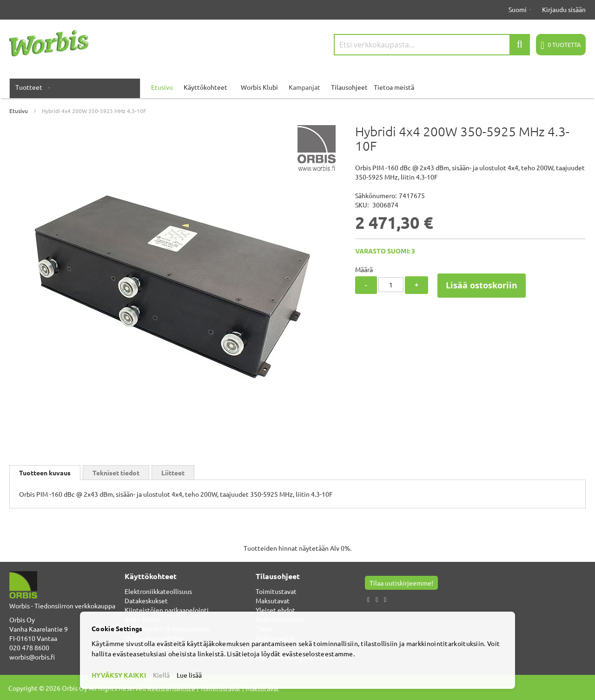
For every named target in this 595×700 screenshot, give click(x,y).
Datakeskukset (146, 600)
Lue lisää (189, 675)
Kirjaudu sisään (564, 9)
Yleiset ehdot (275, 610)
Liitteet (173, 473)
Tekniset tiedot (116, 473)
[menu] (297, 87)
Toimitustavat (276, 591)
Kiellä (161, 675)
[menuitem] (31, 87)
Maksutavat (273, 600)
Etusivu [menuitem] (162, 87)
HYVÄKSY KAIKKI (119, 675)
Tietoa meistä (394, 87)
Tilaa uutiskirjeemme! (401, 583)
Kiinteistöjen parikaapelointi (167, 610)
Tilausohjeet (349, 87)
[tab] (45, 473)
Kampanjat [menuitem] (304, 87)
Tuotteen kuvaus (45, 473)
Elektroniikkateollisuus (158, 591)
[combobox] (432, 45)
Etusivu (19, 111)
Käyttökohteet (205, 87)
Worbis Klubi (259, 87)
